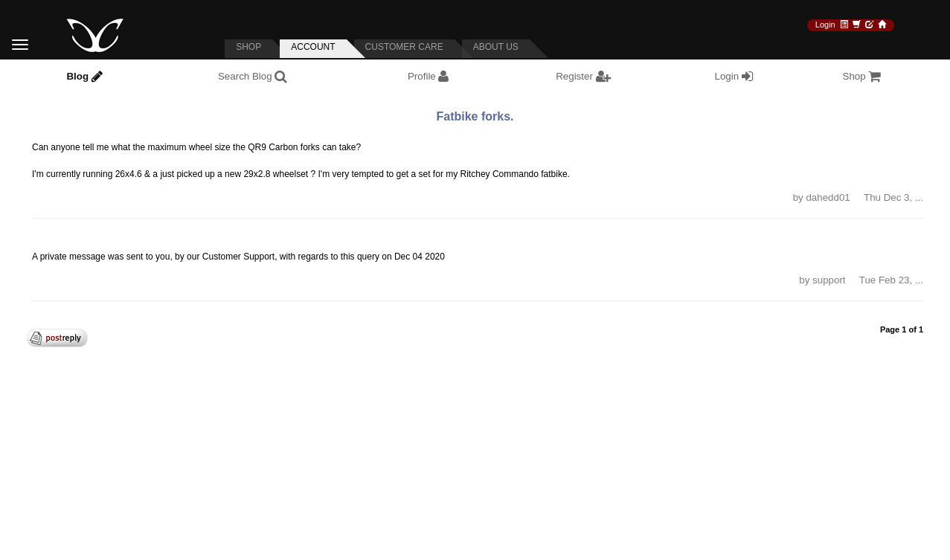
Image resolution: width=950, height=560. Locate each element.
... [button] (919, 197)
